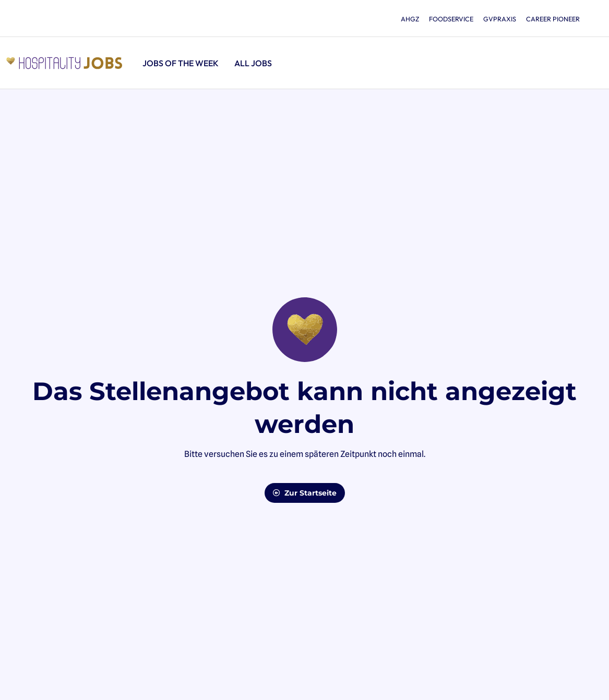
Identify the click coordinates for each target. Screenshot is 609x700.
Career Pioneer (551, 19)
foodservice (440, 19)
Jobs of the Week (181, 63)
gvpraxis (493, 19)
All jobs (253, 63)
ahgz (395, 19)
